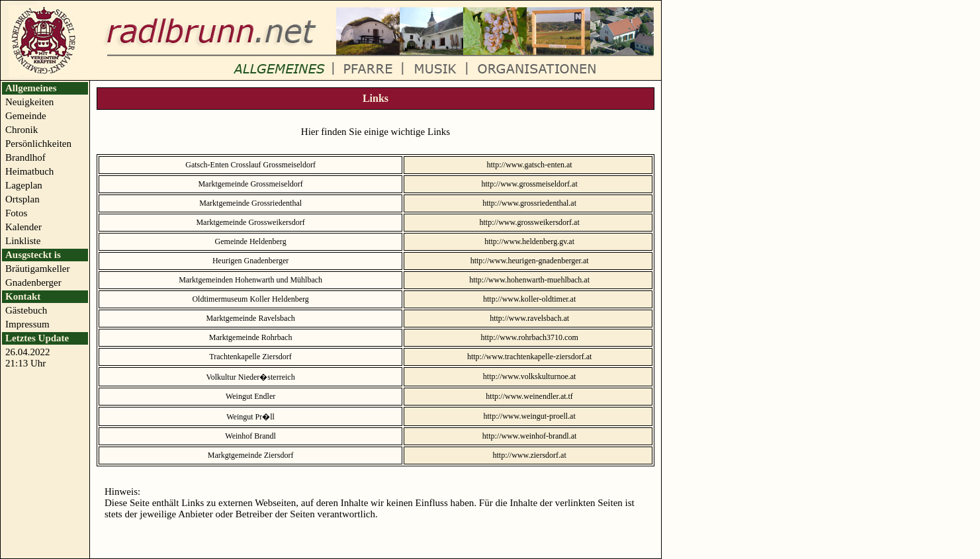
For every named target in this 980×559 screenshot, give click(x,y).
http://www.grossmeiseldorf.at (530, 184)
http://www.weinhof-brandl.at (530, 436)
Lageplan (24, 185)
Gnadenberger (33, 282)
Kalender (23, 227)
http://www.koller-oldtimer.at (529, 299)
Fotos (16, 213)
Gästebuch (26, 310)
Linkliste (23, 241)
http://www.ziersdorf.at (530, 455)
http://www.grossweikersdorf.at (530, 222)
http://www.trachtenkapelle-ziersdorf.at (529, 357)
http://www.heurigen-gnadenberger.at (530, 261)
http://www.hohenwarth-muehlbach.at (529, 280)
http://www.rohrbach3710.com (530, 337)
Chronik (22, 130)
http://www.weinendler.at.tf (529, 396)
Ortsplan (22, 199)
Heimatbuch (29, 171)
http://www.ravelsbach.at (529, 318)
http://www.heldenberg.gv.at (529, 241)
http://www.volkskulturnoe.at (530, 376)
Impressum (27, 324)
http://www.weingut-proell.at (530, 416)
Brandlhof (25, 157)
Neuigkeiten (29, 102)
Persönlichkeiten (38, 144)
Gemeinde (26, 116)
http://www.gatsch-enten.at (530, 165)
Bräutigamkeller (37, 269)
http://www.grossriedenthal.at (529, 203)
